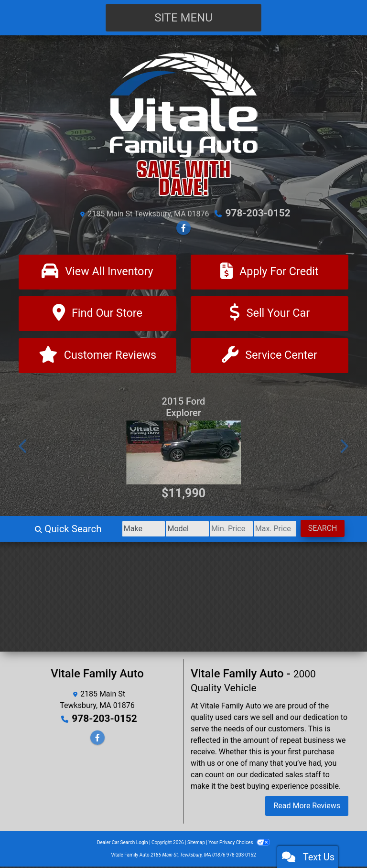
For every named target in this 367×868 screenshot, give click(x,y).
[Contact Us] (270, 357)
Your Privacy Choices (239, 844)
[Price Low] (218, 530)
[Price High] (267, 530)
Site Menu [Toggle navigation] (183, 18)
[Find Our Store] (97, 314)
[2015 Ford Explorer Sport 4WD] (183, 454)
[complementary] (338, 839)
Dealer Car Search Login (123, 844)
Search (320, 530)
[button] (23, 448)
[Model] (169, 530)
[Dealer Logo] (183, 124)
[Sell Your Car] (270, 314)
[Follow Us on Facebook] (183, 228)
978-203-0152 (258, 213)
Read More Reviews (307, 807)
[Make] (120, 530)
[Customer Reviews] (97, 357)
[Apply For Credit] (270, 272)
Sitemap (196, 844)
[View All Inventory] (97, 272)
